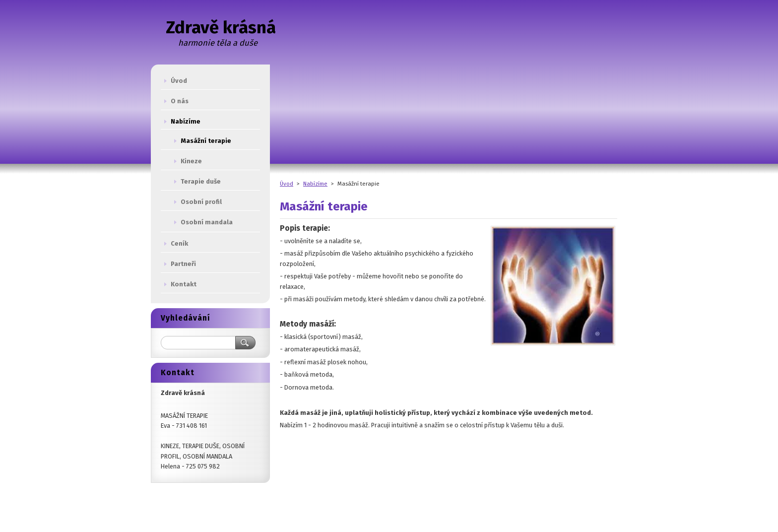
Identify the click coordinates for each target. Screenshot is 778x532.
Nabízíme (315, 184)
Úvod (287, 184)
